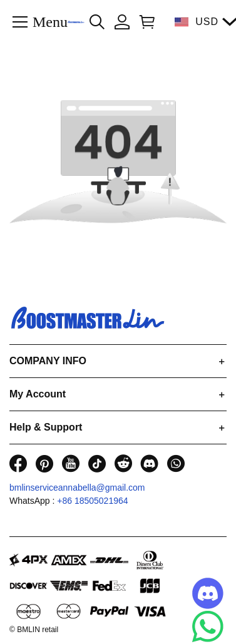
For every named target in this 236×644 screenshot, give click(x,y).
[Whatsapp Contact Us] (208, 626)
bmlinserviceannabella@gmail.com (77, 488)
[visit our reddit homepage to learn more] (123, 463)
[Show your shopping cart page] (145, 22)
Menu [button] (50, 21)
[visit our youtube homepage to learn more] (71, 463)
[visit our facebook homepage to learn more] (18, 463)
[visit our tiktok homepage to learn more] (97, 463)
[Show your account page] (122, 22)
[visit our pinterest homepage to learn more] (44, 463)
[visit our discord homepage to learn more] (150, 463)
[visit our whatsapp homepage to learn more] (176, 463)
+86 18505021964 (92, 501)
